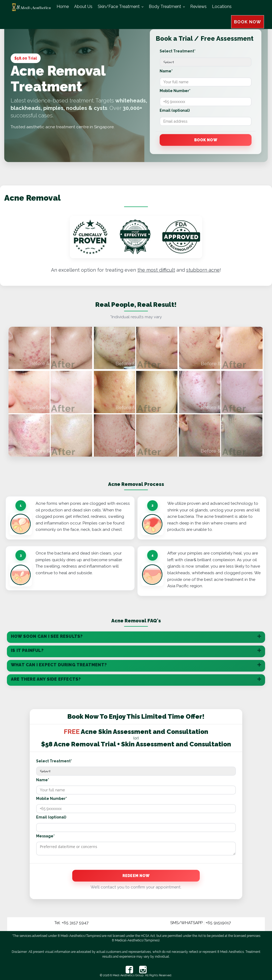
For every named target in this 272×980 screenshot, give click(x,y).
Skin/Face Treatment (119, 7)
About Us (83, 7)
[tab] (136, 637)
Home (63, 7)
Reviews (198, 7)
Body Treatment (165, 7)
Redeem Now (136, 876)
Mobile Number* (175, 91)
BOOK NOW (248, 8)
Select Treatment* (178, 51)
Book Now (206, 140)
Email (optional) (175, 110)
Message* (45, 836)
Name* (166, 71)
